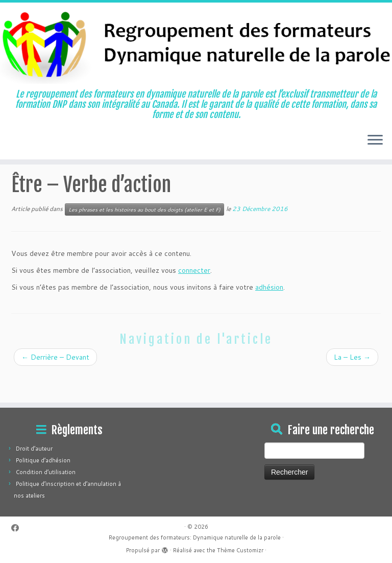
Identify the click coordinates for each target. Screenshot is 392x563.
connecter (194, 297)
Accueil (23, 183)
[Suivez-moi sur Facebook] (18, 528)
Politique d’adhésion (43, 460)
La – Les (352, 384)
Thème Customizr (240, 550)
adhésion (269, 314)
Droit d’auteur (34, 449)
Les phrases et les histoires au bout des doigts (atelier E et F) (142, 183)
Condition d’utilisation (46, 472)
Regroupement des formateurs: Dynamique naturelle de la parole (195, 537)
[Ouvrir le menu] (375, 141)
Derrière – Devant (55, 384)
